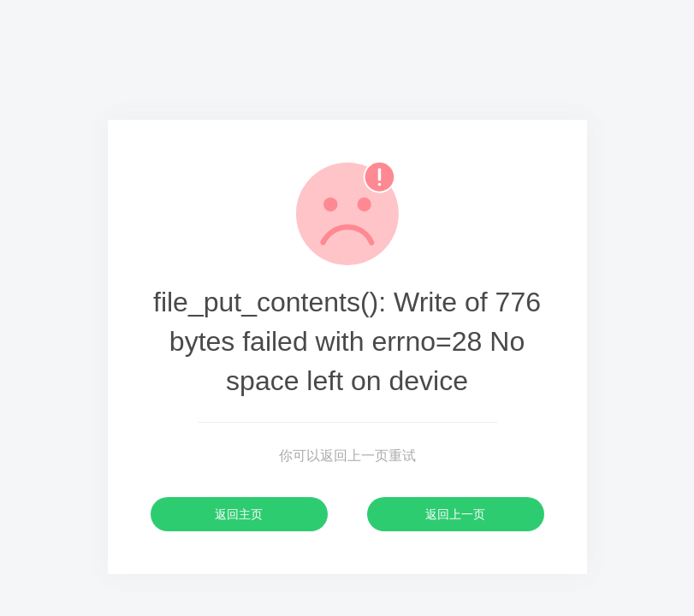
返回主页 (239, 514)
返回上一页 (455, 514)
